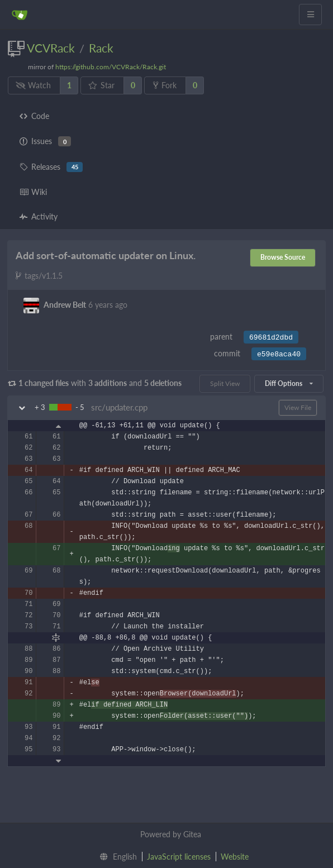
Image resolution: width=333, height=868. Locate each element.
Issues (45, 141)
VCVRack (51, 48)
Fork (165, 85)
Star (102, 85)
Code (34, 116)
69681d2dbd (271, 338)
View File (298, 407)
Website (235, 857)
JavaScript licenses (179, 857)
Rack (101, 48)
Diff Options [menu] (289, 383)
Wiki (33, 192)
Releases (51, 167)
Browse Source (283, 257)
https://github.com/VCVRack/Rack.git (111, 67)
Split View (225, 383)
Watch (34, 85)
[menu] (116, 857)
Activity (39, 216)
